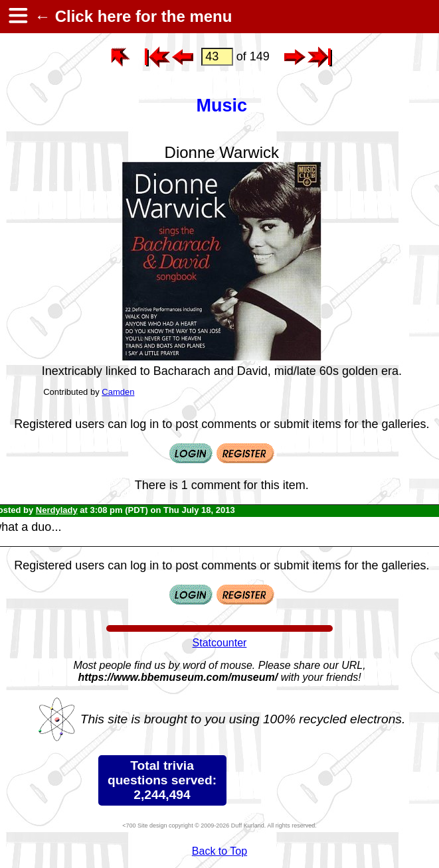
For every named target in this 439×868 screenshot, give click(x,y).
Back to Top (220, 851)
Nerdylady (57, 510)
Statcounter (220, 643)
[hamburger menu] (17, 17)
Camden (118, 392)
